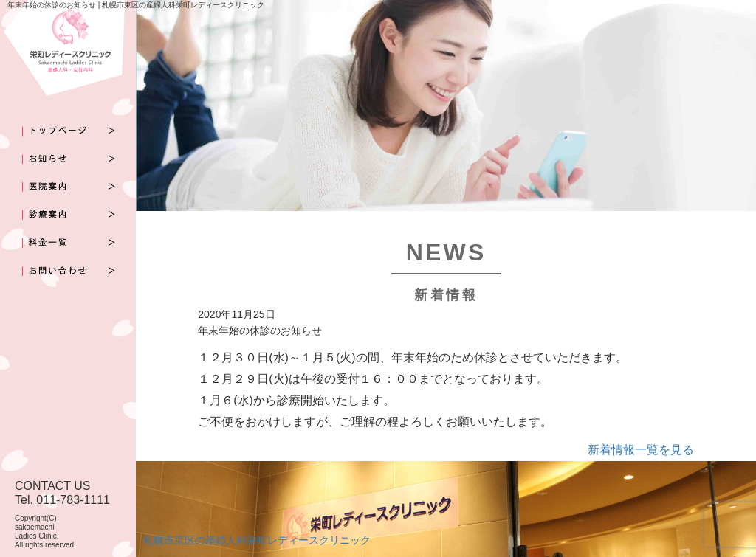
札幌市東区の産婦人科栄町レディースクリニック (257, 540)
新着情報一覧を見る (641, 450)
